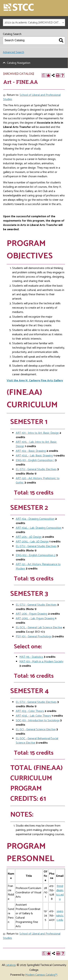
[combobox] (34, 23)
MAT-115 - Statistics (31, 657)
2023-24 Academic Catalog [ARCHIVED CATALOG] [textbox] (35, 23)
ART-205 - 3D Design (29, 537)
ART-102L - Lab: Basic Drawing (34, 456)
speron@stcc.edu (60, 916)
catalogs (11, 965)
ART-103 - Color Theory (30, 711)
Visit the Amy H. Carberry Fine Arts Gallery (35, 381)
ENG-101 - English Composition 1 (35, 460)
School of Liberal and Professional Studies (32, 97)
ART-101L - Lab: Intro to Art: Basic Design (36, 444)
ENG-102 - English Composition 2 (36, 555)
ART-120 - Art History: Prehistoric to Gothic (38, 481)
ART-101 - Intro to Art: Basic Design (37, 433)
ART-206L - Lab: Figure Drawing (35, 619)
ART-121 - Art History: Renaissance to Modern (38, 566)
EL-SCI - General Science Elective (36, 730)
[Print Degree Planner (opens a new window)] (44, 75)
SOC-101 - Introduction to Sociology (38, 720)
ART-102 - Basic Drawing (31, 451)
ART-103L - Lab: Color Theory (33, 716)
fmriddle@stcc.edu (60, 893)
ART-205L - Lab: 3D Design (32, 542)
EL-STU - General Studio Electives (36, 469)
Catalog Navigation (19, 63)
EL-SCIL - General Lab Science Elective (39, 628)
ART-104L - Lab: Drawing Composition (39, 528)
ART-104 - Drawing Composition (35, 519)
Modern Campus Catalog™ (41, 975)
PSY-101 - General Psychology (34, 637)
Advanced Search (14, 52)
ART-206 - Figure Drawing (32, 614)
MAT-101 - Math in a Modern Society (41, 662)
